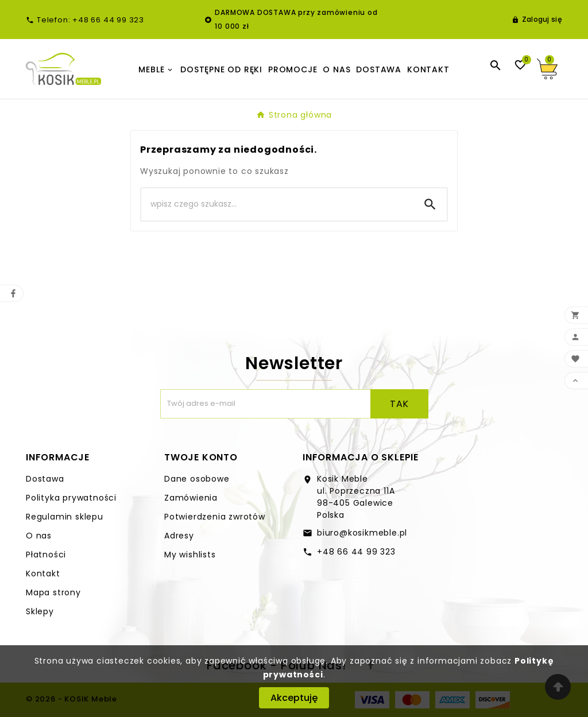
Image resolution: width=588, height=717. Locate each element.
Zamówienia (191, 498)
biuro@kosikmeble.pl (362, 533)
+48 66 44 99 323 (356, 552)
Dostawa (45, 479)
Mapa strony (53, 592)
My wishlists (190, 555)
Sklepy (40, 611)
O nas (39, 536)
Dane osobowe (197, 479)
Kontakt (43, 573)
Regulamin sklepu (65, 517)
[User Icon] (537, 20)
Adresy (179, 536)
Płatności (46, 555)
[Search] (277, 204)
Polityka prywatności (71, 498)
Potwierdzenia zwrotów (215, 517)
